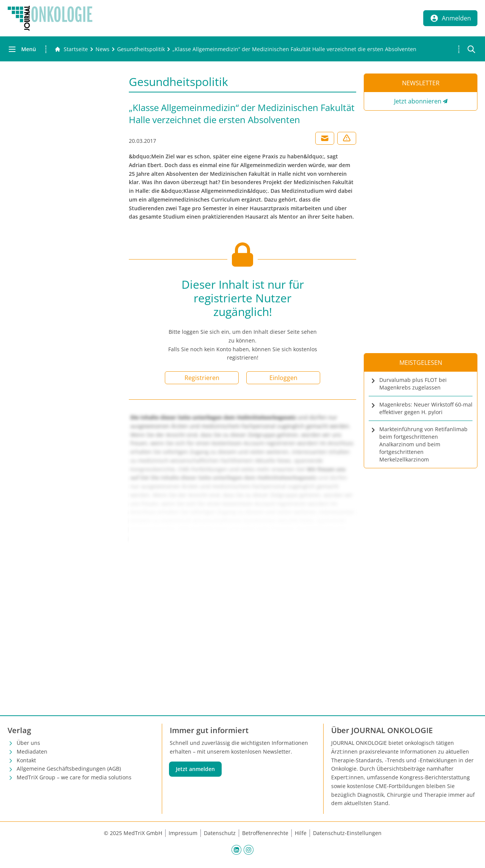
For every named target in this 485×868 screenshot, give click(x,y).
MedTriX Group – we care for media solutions (74, 777)
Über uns (28, 743)
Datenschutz (220, 833)
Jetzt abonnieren (418, 101)
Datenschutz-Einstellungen (347, 833)
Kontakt (26, 760)
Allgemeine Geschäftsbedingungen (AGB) (69, 769)
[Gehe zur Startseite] (71, 49)
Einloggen (283, 378)
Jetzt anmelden (195, 769)
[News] (102, 49)
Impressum (183, 833)
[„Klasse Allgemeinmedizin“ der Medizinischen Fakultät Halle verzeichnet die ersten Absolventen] (294, 49)
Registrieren (202, 378)
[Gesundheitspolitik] (141, 49)
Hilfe (301, 833)
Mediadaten (32, 751)
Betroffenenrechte (265, 833)
